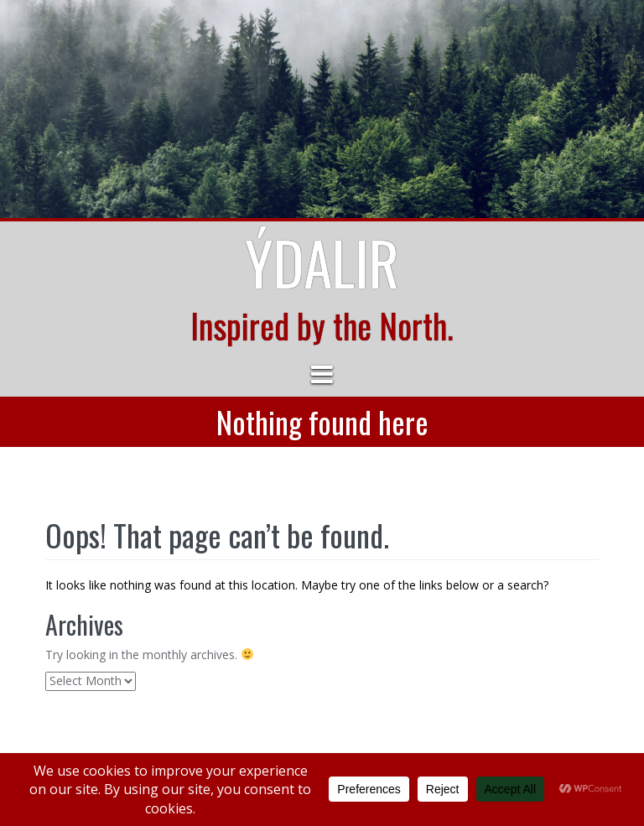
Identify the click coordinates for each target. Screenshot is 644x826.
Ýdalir (322, 262)
